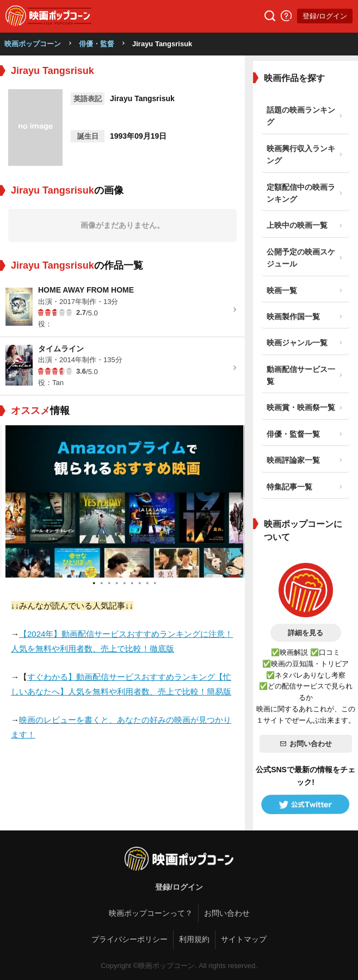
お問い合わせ (306, 744)
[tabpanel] (123, 501)
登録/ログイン (325, 16)
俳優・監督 (97, 44)
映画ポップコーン (33, 44)
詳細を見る (305, 633)
